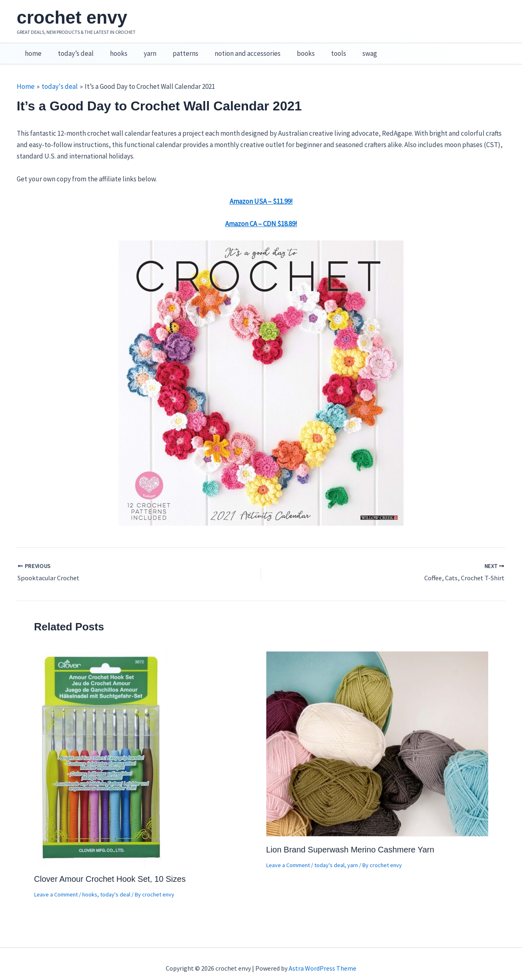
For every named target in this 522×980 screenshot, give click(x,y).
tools (320, 49)
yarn (141, 49)
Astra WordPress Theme (322, 960)
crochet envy (72, 17)
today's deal (115, 885)
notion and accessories (234, 49)
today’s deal (72, 49)
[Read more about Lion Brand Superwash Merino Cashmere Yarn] (377, 734)
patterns (174, 49)
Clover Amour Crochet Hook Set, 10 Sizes (110, 870)
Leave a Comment (56, 885)
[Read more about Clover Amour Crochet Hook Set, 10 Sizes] (102, 749)
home (32, 49)
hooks (113, 49)
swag (349, 49)
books (290, 49)
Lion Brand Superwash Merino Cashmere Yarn (350, 841)
